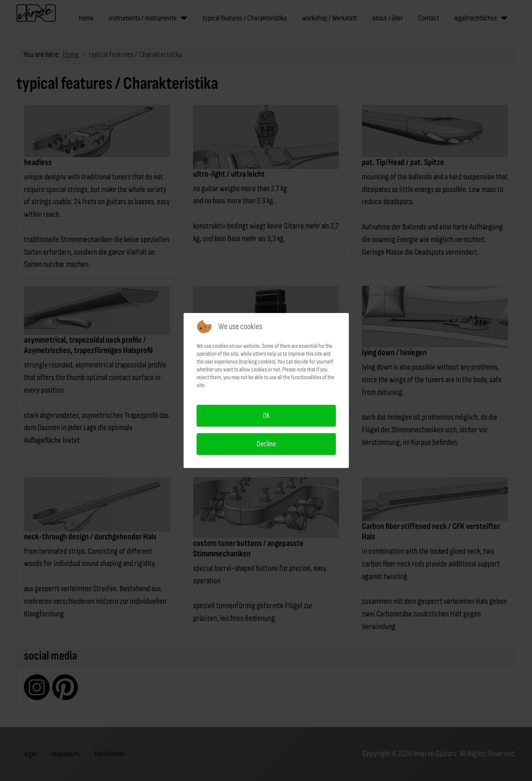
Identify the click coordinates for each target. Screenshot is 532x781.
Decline (266, 444)
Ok (266, 416)
